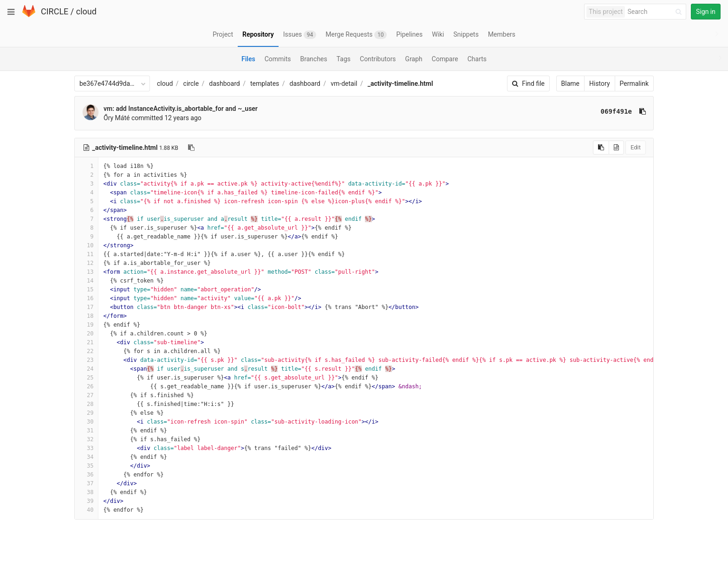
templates (265, 84)
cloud (86, 11)
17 (86, 307)
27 (86, 395)
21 (86, 342)
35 (86, 466)
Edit (636, 147)
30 (86, 422)
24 (86, 369)
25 (86, 378)
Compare (445, 59)
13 (86, 272)
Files (248, 59)
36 (86, 475)
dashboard (224, 84)
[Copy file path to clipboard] (191, 148)
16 (86, 298)
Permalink (634, 84)
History (600, 84)
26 (86, 386)
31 (86, 431)
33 (86, 448)
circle (191, 84)
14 (86, 281)
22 (86, 351)
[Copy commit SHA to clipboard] (643, 111)
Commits (278, 59)
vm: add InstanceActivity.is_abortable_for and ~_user (181, 109)
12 (86, 263)
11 (86, 254)
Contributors (378, 59)
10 (86, 245)
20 (86, 334)
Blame (570, 84)
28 (86, 404)
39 (86, 501)
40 (86, 510)
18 (86, 316)
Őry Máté (117, 118)
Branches (314, 59)
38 (86, 492)
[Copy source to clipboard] (601, 148)
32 (86, 439)
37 (86, 483)
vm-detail (344, 84)
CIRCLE (55, 11)
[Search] (656, 12)
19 (86, 325)
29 (86, 413)
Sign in (706, 12)
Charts (477, 59)
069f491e (616, 111)
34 (86, 457)
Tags (344, 59)
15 (86, 289)
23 (86, 360)
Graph (414, 59)
